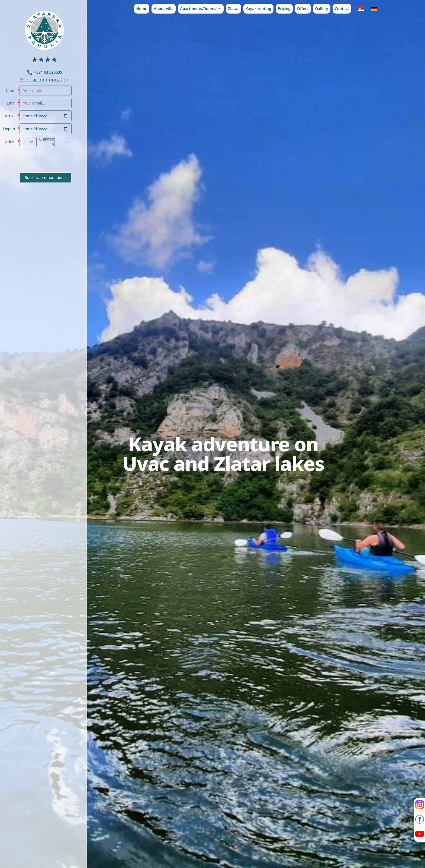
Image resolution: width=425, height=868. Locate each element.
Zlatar (233, 9)
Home (142, 9)
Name (11, 91)
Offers (303, 9)
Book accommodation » (46, 177)
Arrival (11, 116)
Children (47, 139)
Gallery (322, 9)
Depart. (10, 129)
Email (12, 103)
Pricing (284, 9)
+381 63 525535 (44, 72)
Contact (342, 9)
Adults (11, 142)
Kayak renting (258, 9)
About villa (164, 9)
